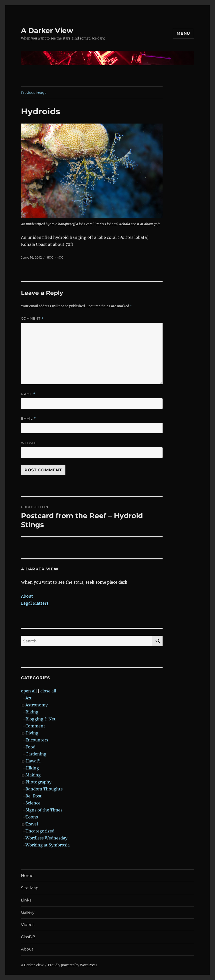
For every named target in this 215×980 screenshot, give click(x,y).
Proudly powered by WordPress (73, 965)
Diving (32, 733)
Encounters (37, 740)
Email (28, 418)
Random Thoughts (44, 789)
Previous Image (34, 93)
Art (29, 698)
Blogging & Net (41, 719)
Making (33, 775)
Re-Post (34, 796)
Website (29, 443)
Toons (32, 817)
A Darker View (47, 31)
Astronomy (37, 705)
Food (30, 747)
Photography (38, 782)
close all (48, 691)
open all (29, 691)
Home (27, 876)
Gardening (36, 754)
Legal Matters (35, 603)
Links (26, 900)
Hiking (32, 768)
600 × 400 (55, 257)
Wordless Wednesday (46, 838)
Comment (32, 318)
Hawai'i (33, 761)
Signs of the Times (44, 810)
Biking (32, 712)
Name (28, 394)
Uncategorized (40, 831)
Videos (28, 925)
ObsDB (28, 937)
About (27, 596)
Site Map (30, 888)
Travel (32, 824)
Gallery (28, 912)
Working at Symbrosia (48, 845)
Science (33, 803)
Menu (183, 33)
